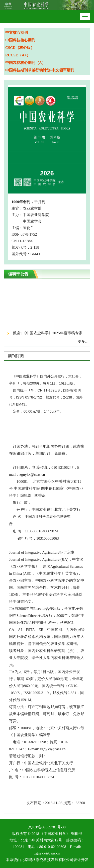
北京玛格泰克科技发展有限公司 (47, 860)
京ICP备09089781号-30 (47, 827)
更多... (83, 342)
